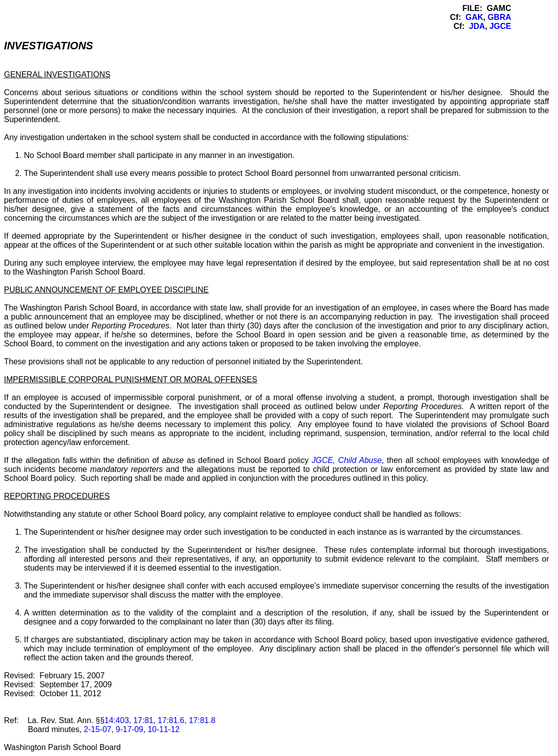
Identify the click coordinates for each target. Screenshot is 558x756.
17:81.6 (171, 720)
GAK (474, 17)
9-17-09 (129, 729)
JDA (477, 26)
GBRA (499, 17)
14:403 (117, 720)
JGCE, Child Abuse (347, 460)
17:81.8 (202, 720)
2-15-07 (97, 729)
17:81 (143, 720)
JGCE (500, 26)
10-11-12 (164, 729)
